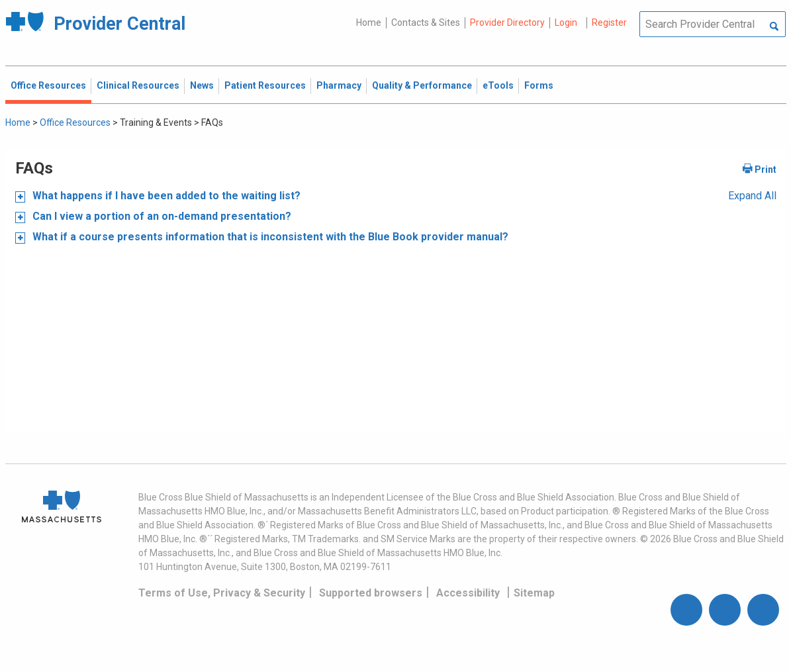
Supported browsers (371, 593)
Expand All (752, 196)
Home (369, 23)
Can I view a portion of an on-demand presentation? (161, 216)
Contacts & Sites (426, 23)
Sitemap (534, 593)
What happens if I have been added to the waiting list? (165, 196)
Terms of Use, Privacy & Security (222, 593)
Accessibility (468, 593)
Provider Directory (507, 23)
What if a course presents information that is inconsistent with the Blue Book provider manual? (269, 237)
